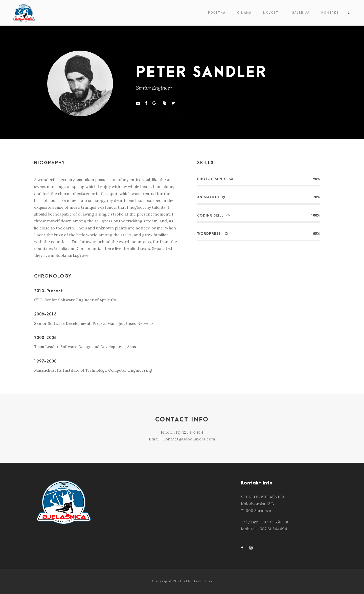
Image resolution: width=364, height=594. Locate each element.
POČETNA (217, 13)
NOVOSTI (272, 13)
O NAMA (244, 13)
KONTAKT (330, 13)
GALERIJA (301, 13)
